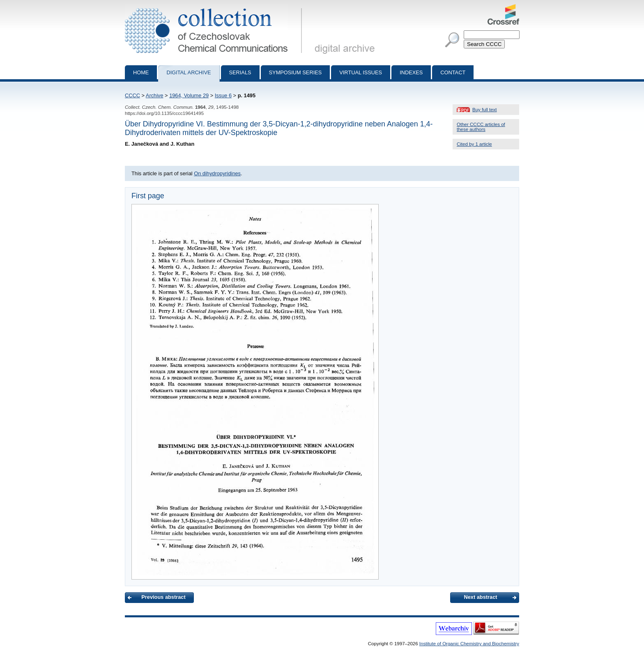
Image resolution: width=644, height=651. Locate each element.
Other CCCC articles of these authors (481, 127)
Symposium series (296, 72)
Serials (240, 72)
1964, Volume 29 (189, 95)
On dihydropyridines (217, 173)
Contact (453, 72)
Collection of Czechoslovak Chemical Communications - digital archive (215, 7)
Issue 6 (223, 95)
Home (141, 72)
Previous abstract (163, 597)
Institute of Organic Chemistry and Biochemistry (469, 644)
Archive (155, 95)
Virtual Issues (361, 72)
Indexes (411, 72)
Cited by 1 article (474, 144)
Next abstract (480, 597)
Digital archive (189, 72)
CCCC (132, 95)
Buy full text (485, 110)
